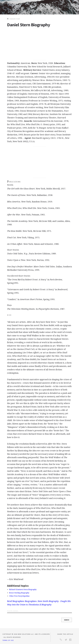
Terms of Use (8, 640)
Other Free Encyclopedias (19, 596)
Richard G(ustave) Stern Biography (23, 590)
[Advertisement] (39, 44)
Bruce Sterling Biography (19, 593)
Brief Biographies (16, 601)
